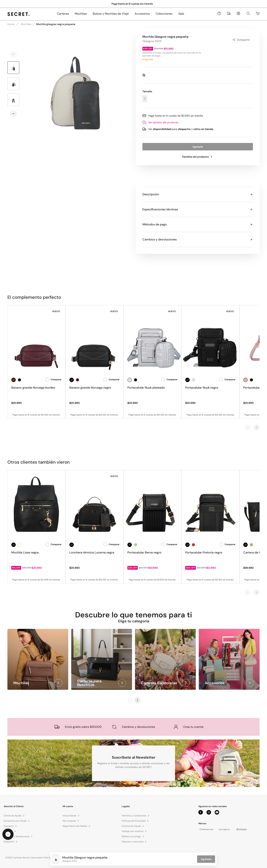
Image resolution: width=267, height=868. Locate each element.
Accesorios (142, 14)
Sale (181, 14)
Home (11, 24)
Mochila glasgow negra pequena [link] (56, 24)
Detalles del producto (198, 157)
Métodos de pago (198, 224)
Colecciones (164, 14)
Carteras (63, 14)
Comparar (53, 380)
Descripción (198, 194)
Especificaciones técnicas (198, 209)
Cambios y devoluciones (198, 239)
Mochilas (81, 14)
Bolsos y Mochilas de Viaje (111, 14)
